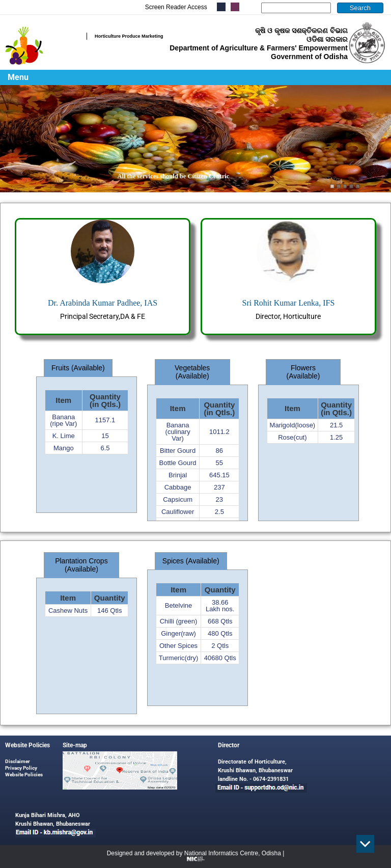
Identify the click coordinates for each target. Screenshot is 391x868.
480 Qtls (220, 633)
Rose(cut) (292, 437)
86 (219, 451)
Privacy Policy (21, 768)
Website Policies (24, 775)
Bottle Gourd (178, 463)
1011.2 (219, 432)
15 (105, 436)
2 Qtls (220, 646)
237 (219, 487)
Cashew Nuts (68, 611)
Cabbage (178, 487)
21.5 (336, 425)
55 (219, 463)
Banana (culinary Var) (178, 432)
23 (219, 499)
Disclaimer (18, 761)
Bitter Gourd (178, 451)
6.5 (105, 448)
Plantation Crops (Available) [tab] (81, 565)
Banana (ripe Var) (64, 420)
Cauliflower (178, 512)
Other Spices (178, 646)
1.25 (336, 437)
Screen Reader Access (176, 7)
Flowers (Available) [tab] (303, 372)
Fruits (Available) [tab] (78, 368)
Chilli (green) (179, 621)
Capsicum (178, 499)
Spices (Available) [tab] (191, 561)
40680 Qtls (220, 658)
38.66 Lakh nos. (220, 606)
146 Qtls (109, 611)
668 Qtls (220, 621)
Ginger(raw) (178, 633)
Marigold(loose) (293, 425)
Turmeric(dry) (179, 658)
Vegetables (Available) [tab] (192, 372)
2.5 (219, 512)
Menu (18, 77)
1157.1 (105, 420)
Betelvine (178, 605)
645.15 (219, 475)
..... (235, 7)
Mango (64, 448)
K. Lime (64, 436)
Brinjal (178, 475)
